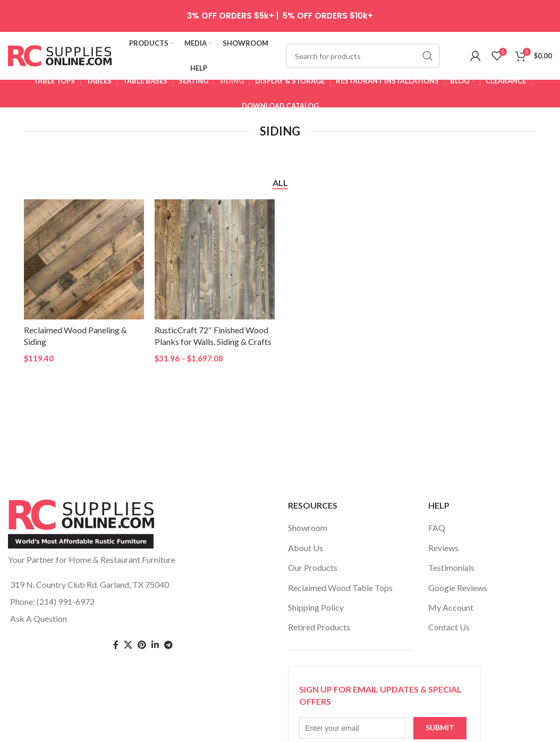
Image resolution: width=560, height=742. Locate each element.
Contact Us (449, 627)
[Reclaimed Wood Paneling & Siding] (84, 259)
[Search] (363, 56)
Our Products (313, 567)
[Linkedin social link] (155, 645)
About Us (306, 548)
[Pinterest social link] (142, 645)
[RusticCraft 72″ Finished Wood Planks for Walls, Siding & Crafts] (215, 259)
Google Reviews (458, 588)
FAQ (437, 528)
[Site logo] (60, 54)
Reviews (443, 548)
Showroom (308, 528)
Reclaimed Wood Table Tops (340, 588)
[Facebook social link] (116, 645)
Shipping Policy (316, 607)
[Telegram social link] (168, 645)
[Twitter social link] (128, 645)
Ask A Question (39, 618)
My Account (451, 607)
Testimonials (451, 567)
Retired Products (319, 627)
